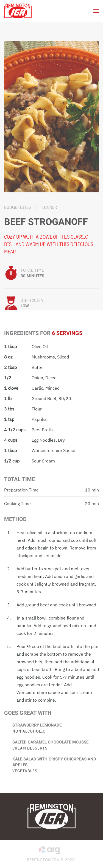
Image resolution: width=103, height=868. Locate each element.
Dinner (50, 207)
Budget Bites (17, 207)
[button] (96, 11)
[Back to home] (18, 11)
